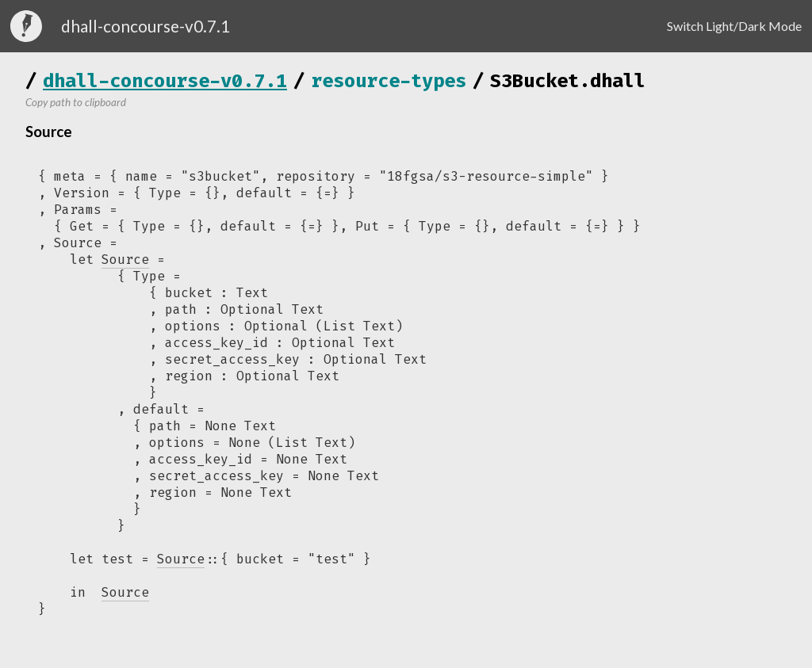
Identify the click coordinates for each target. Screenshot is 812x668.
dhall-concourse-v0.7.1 (165, 81)
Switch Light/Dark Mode (734, 26)
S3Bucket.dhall (568, 81)
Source (181, 559)
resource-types (389, 81)
